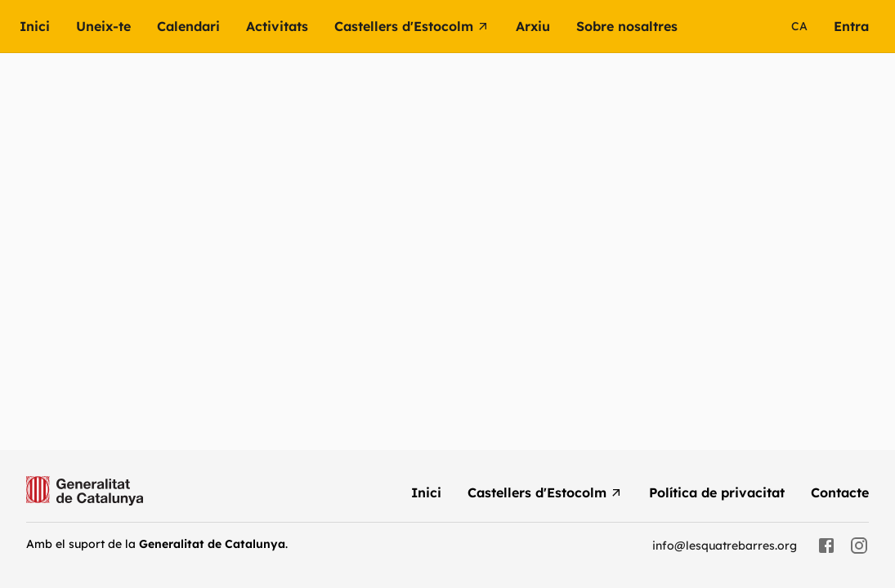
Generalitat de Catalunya (212, 544)
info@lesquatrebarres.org (725, 546)
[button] (290, 26)
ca (799, 26)
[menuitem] (48, 26)
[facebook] (826, 546)
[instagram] (859, 546)
